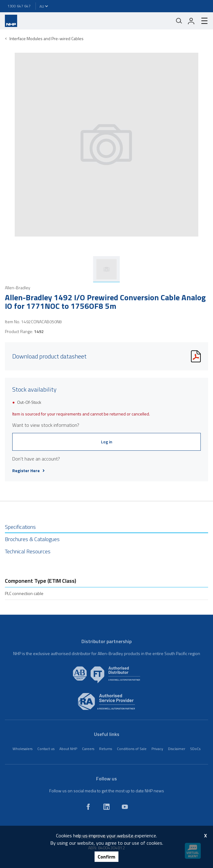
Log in (107, 442)
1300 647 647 (19, 6)
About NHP (68, 749)
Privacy (157, 749)
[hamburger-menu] (202, 21)
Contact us (46, 749)
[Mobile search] (179, 21)
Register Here (28, 471)
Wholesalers (22, 749)
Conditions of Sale (132, 749)
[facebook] (88, 807)
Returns (106, 749)
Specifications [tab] (20, 527)
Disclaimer (177, 749)
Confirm (106, 857)
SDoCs (195, 749)
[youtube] (125, 807)
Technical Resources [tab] (28, 551)
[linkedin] (106, 807)
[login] (191, 21)
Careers (88, 749)
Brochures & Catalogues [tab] (32, 539)
